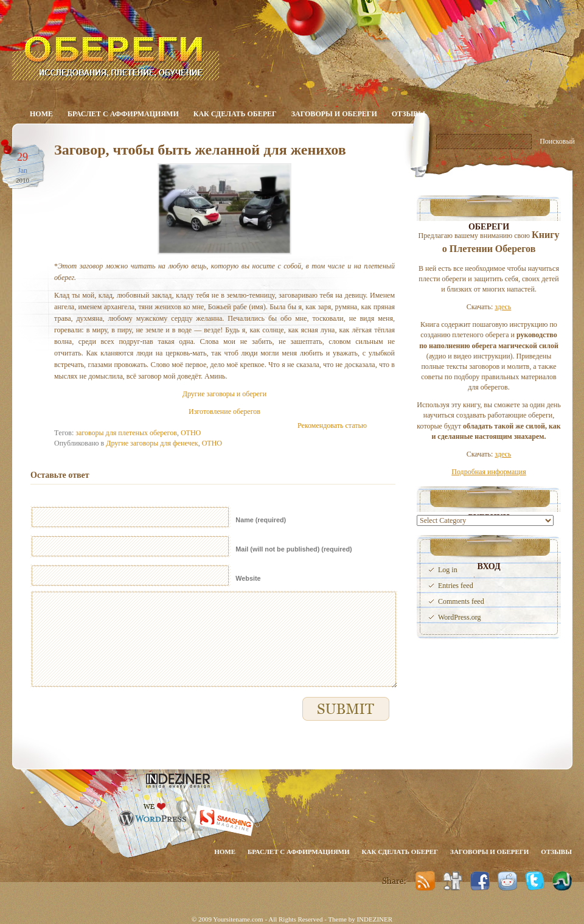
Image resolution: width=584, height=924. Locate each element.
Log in (448, 570)
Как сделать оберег (235, 114)
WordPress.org (459, 617)
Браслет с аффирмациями (123, 114)
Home (41, 114)
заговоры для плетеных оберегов (126, 433)
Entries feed (456, 586)
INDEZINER (374, 919)
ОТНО (191, 433)
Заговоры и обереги (334, 114)
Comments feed (461, 601)
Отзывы (408, 114)
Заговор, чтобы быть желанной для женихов (200, 150)
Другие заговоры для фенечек (152, 443)
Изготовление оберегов (224, 411)
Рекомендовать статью (332, 425)
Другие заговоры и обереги (224, 394)
